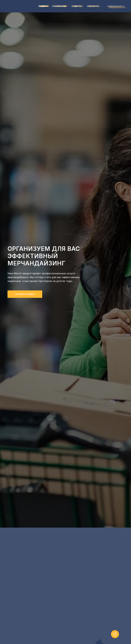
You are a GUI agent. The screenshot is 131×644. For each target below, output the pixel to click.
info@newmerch (115, 6)
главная (43, 6)
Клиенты (77, 6)
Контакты (93, 6)
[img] (19, 6)
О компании (59, 6)
